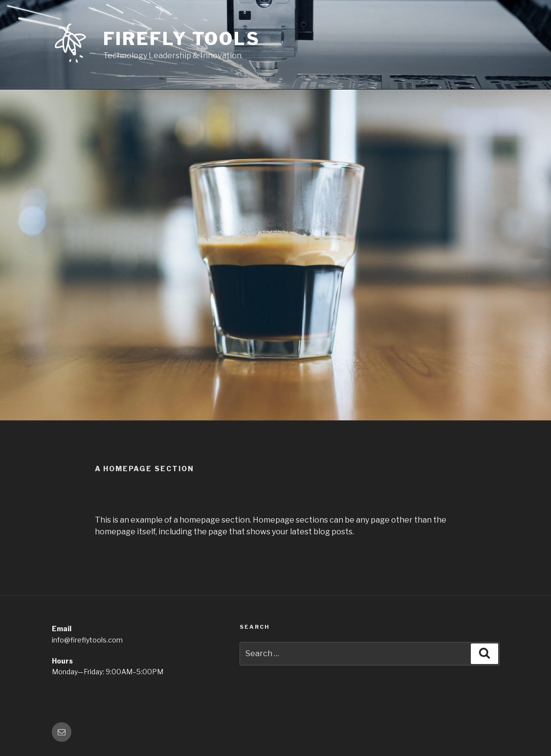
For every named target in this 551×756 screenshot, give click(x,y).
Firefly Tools (182, 39)
